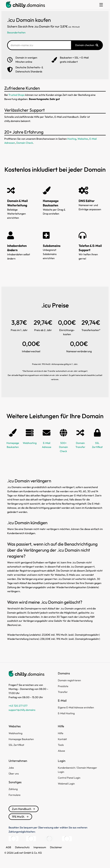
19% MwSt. (20, 817)
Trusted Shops (17, 95)
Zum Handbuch (24, 809)
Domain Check (25, 143)
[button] (101, 5)
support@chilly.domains (22, 710)
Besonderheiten (16, 32)
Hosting (72, 139)
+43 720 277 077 (18, 706)
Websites (83, 139)
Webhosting (30, 443)
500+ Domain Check (63, 447)
